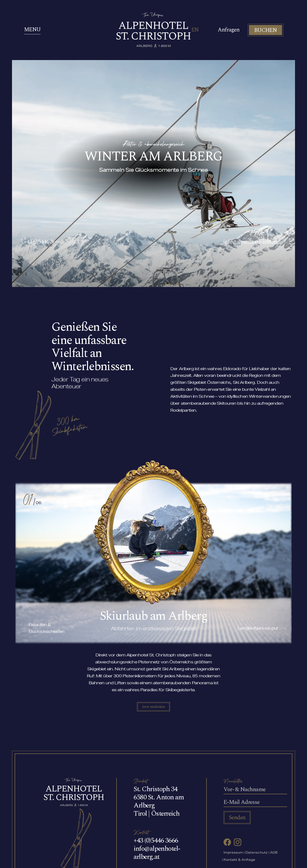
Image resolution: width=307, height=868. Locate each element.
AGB (274, 853)
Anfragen (229, 30)
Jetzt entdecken (153, 707)
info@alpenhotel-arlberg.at (253, 242)
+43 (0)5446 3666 (42, 242)
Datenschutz (257, 853)
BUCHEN (266, 30)
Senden (237, 818)
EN (195, 30)
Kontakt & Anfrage (239, 860)
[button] (24, 628)
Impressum (233, 853)
